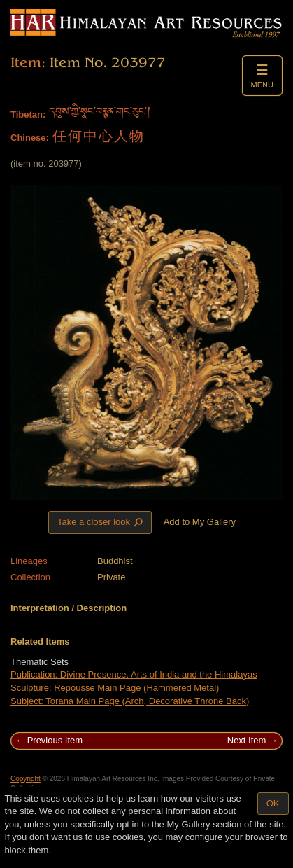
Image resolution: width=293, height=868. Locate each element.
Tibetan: (28, 114)
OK (273, 803)
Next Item (247, 740)
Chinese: (30, 138)
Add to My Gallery (200, 522)
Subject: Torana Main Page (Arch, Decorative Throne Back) (130, 701)
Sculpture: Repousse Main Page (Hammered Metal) (115, 688)
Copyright (26, 779)
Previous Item (55, 740)
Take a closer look (101, 522)
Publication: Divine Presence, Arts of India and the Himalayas (134, 674)
